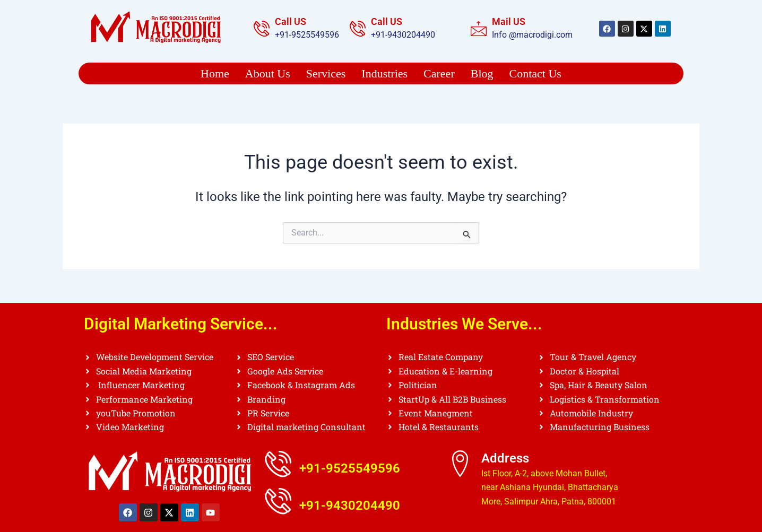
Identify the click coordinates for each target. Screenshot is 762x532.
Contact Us (535, 73)
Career (439, 73)
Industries (384, 73)
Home (215, 73)
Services (326, 73)
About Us (268, 73)
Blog (482, 73)
